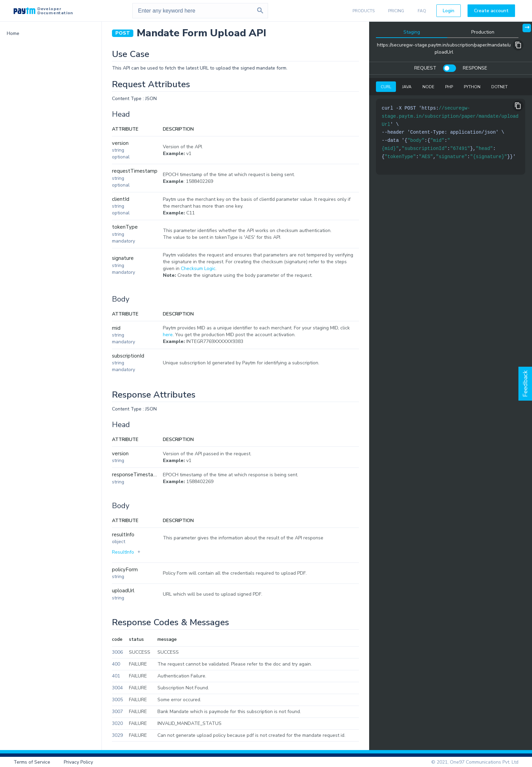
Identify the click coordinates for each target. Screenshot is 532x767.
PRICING (396, 11)
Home (13, 33)
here (168, 335)
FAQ (422, 11)
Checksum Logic (198, 269)
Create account (491, 11)
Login (449, 11)
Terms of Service (32, 762)
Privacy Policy (78, 762)
